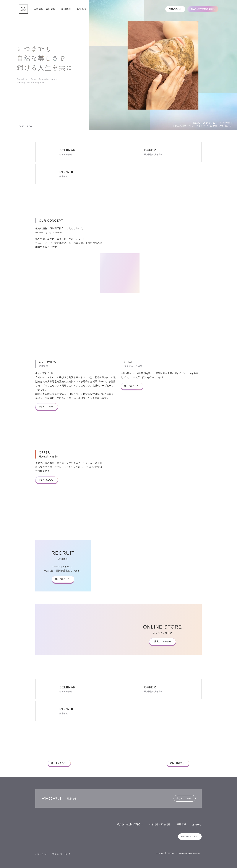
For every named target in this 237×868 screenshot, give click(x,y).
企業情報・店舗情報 (45, 9)
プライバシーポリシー (63, 854)
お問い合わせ (175, 9)
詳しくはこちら (46, 407)
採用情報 (66, 9)
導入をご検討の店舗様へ (203, 9)
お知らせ (82, 9)
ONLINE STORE (189, 837)
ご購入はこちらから (161, 641)
